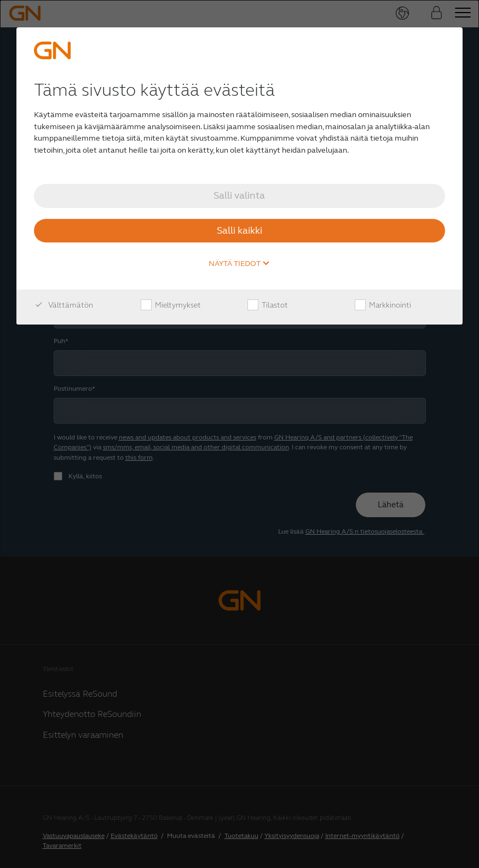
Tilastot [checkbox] (268, 305)
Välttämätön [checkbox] (64, 305)
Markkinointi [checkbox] (383, 305)
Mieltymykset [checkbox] (171, 305)
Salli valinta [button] (239, 195)
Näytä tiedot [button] (239, 264)
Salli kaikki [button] (239, 230)
